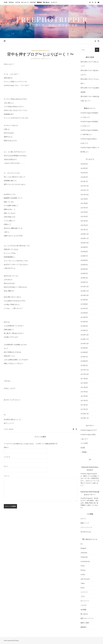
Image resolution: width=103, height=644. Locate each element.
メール (7, 457)
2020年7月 (84, 256)
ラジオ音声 (84, 443)
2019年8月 (84, 304)
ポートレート (25, 2)
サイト (6, 466)
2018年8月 (84, 352)
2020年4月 (84, 269)
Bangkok (83, 548)
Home (6, 2)
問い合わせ (46, 2)
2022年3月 (84, 173)
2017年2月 (84, 405)
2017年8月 (84, 383)
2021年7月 (84, 208)
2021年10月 (85, 195)
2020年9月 (84, 247)
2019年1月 (84, 330)
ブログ (83, 596)
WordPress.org (86, 532)
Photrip (33, 2)
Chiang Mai (84, 557)
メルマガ (18, 2)
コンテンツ (54, 2)
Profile (11, 2)
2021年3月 (84, 221)
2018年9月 (84, 348)
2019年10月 (85, 295)
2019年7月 (84, 308)
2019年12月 (85, 287)
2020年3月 (84, 273)
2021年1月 (84, 230)
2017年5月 (84, 392)
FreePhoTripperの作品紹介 (89, 113)
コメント (7, 476)
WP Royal (16, 640)
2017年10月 (85, 374)
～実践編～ (84, 452)
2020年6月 (84, 260)
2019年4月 (84, 322)
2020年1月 (84, 282)
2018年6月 (84, 361)
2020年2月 (84, 278)
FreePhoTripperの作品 (88, 139)
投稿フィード (85, 523)
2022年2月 (84, 177)
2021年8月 (84, 203)
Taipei (83, 583)
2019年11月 (85, 291)
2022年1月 (84, 181)
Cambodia (84, 553)
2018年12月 (85, 335)
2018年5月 (84, 365)
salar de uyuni (85, 579)
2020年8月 (84, 251)
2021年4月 (84, 216)
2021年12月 (85, 186)
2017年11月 (85, 370)
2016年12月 (85, 414)
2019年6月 (84, 313)
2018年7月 (84, 357)
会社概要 (83, 610)
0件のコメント (46, 58)
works (83, 588)
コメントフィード (86, 527)
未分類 (83, 448)
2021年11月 (85, 190)
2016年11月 (85, 418)
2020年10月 (85, 243)
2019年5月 (84, 317)
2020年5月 (84, 265)
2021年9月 (84, 199)
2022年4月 (84, 168)
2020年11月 (85, 238)
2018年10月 (85, 343)
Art (82, 544)
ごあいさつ (84, 439)
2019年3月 (84, 326)
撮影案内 (39, 2)
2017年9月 (84, 379)
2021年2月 (84, 225)
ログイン (83, 519)
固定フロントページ (87, 618)
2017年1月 (84, 409)
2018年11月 (85, 339)
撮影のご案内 (85, 623)
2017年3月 (84, 400)
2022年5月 (84, 164)
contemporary (85, 561)
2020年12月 (85, 234)
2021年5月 (84, 212)
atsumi (11, 429)
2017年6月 (84, 387)
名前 (6, 447)
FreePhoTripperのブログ (40, 51)
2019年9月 (84, 300)
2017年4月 (84, 396)
